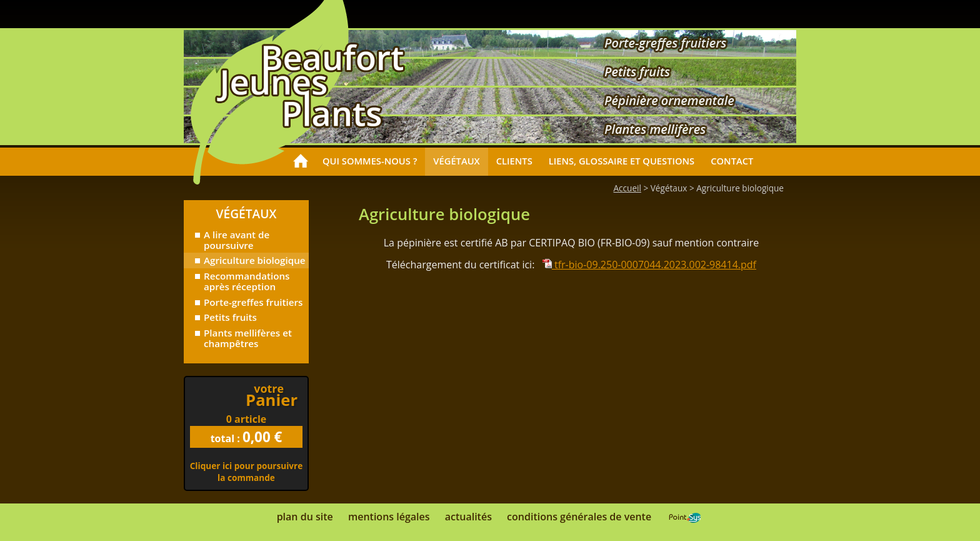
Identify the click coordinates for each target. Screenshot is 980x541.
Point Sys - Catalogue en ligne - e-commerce (685, 518)
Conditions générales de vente (579, 517)
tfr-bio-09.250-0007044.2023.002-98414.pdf (649, 265)
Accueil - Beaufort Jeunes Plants (310, 85)
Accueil (627, 188)
